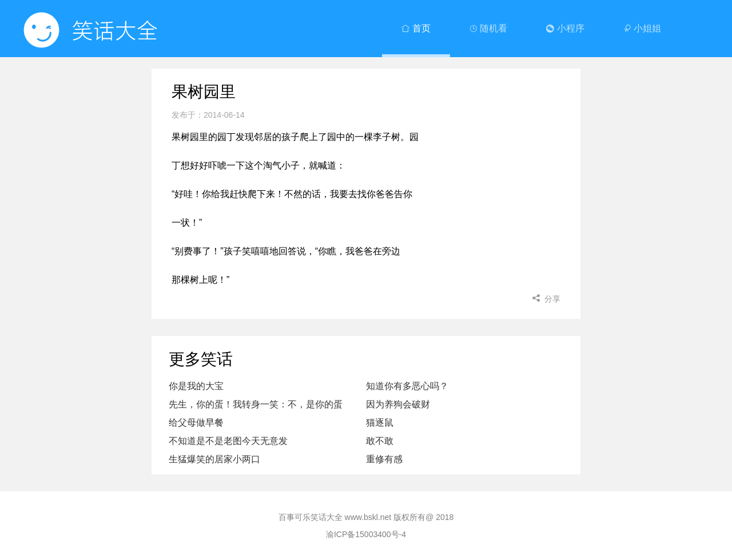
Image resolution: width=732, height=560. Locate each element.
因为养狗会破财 (398, 404)
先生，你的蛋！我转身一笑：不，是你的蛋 (256, 404)
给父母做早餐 (196, 423)
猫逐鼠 (380, 423)
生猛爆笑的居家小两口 (214, 459)
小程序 (565, 28)
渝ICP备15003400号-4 (366, 534)
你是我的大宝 (196, 386)
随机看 (488, 28)
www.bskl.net (368, 517)
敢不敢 (380, 441)
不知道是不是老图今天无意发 (228, 441)
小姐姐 (642, 28)
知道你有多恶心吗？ (407, 386)
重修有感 (384, 459)
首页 (416, 28)
